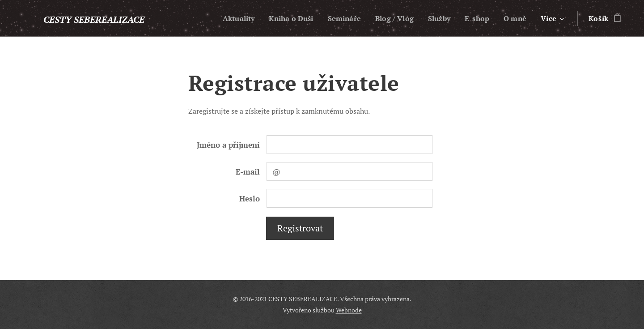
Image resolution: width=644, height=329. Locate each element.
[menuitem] (226, 18)
